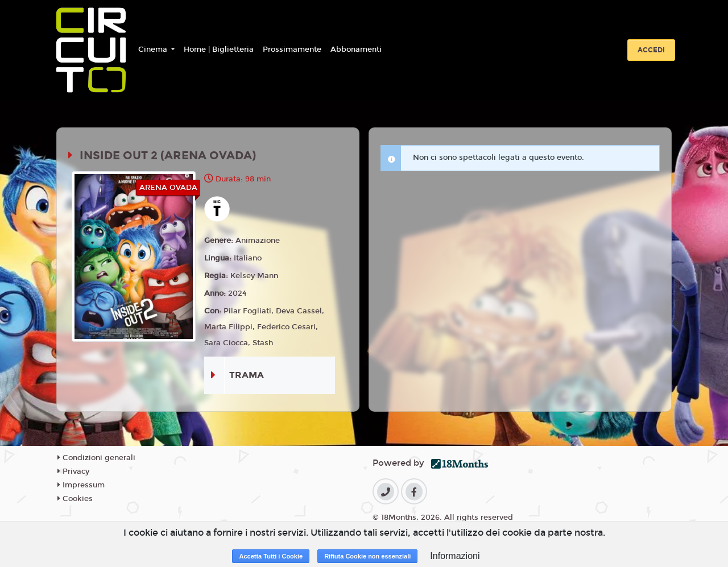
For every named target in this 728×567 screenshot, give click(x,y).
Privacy (73, 471)
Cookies (75, 499)
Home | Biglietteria (219, 49)
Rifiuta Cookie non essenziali (367, 556)
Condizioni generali (96, 458)
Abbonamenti (356, 49)
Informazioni (455, 556)
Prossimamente (292, 49)
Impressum (81, 485)
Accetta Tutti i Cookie (271, 556)
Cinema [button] (154, 49)
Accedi (651, 50)
